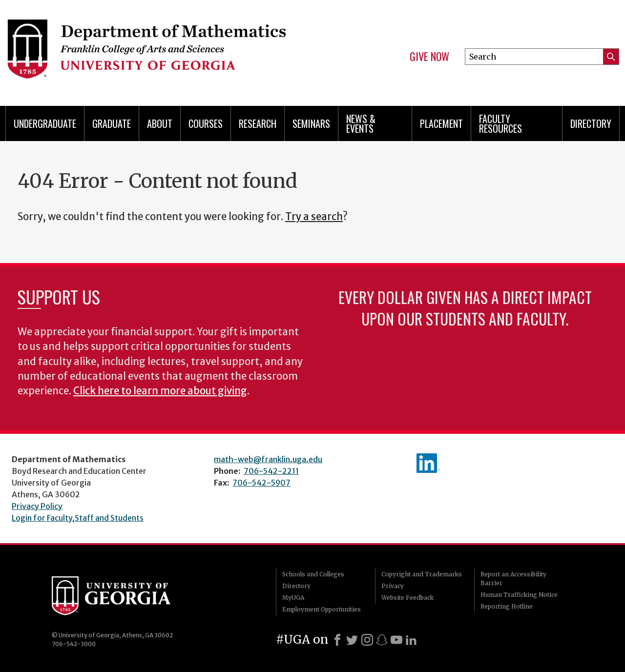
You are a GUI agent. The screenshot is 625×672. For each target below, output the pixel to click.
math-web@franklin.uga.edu (268, 459)
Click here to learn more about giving (160, 391)
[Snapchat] (382, 640)
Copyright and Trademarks (422, 574)
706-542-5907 (261, 483)
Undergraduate (45, 123)
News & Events (361, 123)
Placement (441, 123)
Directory (591, 123)
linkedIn (428, 463)
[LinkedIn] (411, 640)
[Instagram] (367, 640)
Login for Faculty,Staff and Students (78, 518)
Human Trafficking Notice (519, 595)
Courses (206, 123)
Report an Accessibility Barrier (513, 579)
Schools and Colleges (313, 574)
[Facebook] (337, 640)
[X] (352, 640)
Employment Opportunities (322, 609)
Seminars (311, 123)
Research (258, 123)
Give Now (429, 57)
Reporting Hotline (507, 606)
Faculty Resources (500, 123)
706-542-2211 (271, 471)
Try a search (314, 217)
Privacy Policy (37, 506)
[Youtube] (396, 640)
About (160, 123)
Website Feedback (407, 598)
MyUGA (293, 598)
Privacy (393, 586)
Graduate (112, 123)
